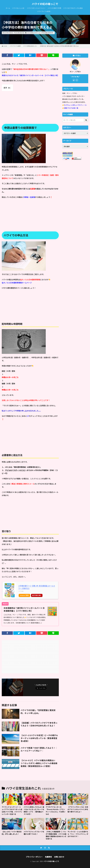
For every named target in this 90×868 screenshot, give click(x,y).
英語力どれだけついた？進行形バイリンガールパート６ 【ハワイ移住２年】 (30, 75)
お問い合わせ (59, 857)
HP (28, 416)
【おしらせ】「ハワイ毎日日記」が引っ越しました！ (12, 833)
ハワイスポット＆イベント (36, 8)
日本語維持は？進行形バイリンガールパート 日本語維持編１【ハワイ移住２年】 (24, 609)
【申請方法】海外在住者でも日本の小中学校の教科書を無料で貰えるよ (59, 46)
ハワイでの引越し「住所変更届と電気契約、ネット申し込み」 (38, 712)
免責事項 (48, 857)
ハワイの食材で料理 (54, 8)
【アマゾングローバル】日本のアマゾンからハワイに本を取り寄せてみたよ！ (78, 809)
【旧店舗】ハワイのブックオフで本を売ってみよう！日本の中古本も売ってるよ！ (39, 724)
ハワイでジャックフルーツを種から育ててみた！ (34, 833)
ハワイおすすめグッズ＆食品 (73, 8)
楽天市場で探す (37, 595)
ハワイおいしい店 (18, 8)
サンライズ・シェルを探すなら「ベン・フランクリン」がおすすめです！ (78, 834)
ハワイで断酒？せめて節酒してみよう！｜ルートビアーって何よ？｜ (39, 749)
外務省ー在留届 (29, 197)
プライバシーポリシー (34, 857)
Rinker (23, 591)
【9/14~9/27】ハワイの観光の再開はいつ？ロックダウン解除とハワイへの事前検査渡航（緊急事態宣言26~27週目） (39, 763)
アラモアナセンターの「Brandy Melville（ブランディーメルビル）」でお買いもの (56, 811)
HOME (5, 46)
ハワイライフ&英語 (44, 11)
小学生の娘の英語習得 (47, 33)
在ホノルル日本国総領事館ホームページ (17, 283)
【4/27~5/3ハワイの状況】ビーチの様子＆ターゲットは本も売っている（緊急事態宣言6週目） (39, 738)
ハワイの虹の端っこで (45, 4)
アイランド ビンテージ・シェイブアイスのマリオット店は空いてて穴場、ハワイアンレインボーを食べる (12, 811)
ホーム (8, 8)
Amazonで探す (24, 595)
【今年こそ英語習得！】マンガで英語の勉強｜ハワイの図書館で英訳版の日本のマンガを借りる (56, 835)
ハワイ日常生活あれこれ (33, 33)
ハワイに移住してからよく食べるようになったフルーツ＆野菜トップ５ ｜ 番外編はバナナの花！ (34, 811)
